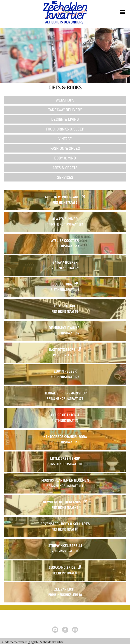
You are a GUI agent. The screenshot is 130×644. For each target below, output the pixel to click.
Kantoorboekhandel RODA (65, 437)
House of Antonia (65, 415)
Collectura (62, 285)
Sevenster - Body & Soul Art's (65, 524)
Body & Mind (65, 158)
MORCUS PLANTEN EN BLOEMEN (65, 481)
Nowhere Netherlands (62, 503)
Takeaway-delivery (65, 110)
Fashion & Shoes (65, 148)
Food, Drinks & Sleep (65, 129)
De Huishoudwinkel (65, 328)
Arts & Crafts (65, 168)
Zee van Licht (65, 590)
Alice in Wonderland (62, 198)
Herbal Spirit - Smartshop (65, 394)
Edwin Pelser (65, 372)
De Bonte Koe (65, 307)
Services (65, 177)
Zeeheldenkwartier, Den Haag (65, 14)
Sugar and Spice (62, 568)
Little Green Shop (65, 459)
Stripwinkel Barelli (65, 546)
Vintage (65, 139)
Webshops (65, 100)
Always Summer (65, 219)
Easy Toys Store (62, 350)
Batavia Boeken (65, 263)
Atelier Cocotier (65, 241)
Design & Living (65, 119)
